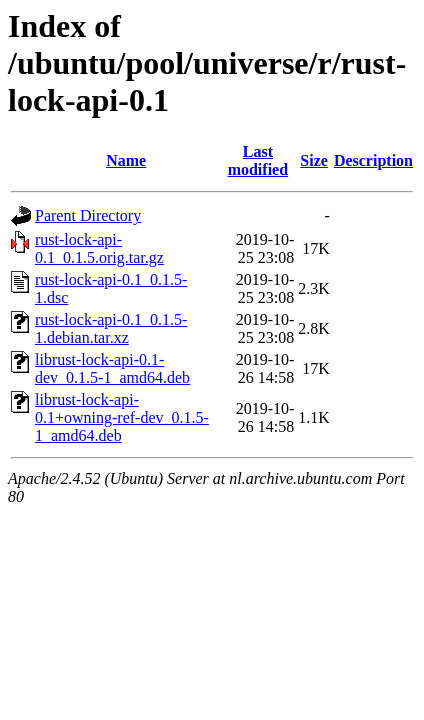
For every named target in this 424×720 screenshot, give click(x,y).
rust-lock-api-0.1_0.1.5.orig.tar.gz (99, 248)
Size (314, 160)
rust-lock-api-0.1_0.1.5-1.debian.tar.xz (111, 328)
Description (373, 160)
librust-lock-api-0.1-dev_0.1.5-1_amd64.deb (112, 368)
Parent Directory (88, 215)
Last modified (258, 160)
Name (126, 160)
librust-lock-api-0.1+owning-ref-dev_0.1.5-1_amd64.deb (122, 417)
